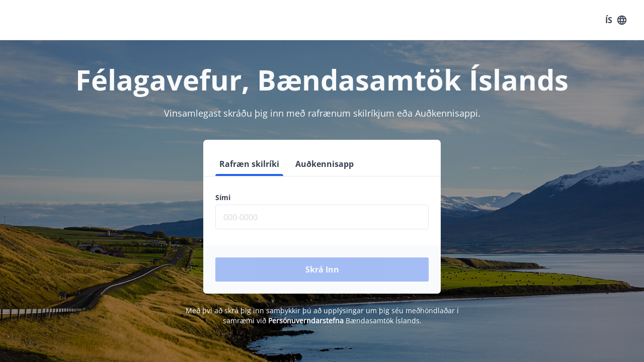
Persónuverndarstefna (306, 321)
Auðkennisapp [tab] (325, 164)
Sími (223, 197)
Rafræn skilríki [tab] (249, 164)
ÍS (616, 20)
